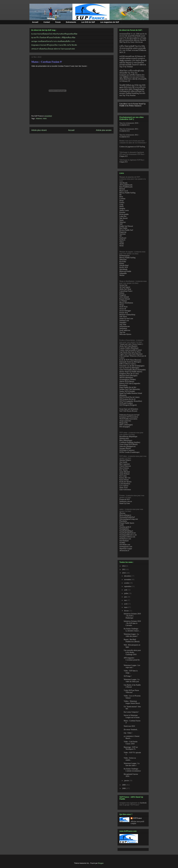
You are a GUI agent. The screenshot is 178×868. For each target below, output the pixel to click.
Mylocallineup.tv (125, 515)
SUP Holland (124, 541)
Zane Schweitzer (125, 490)
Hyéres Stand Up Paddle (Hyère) (131, 372)
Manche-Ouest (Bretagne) (128, 376)
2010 (124, 573)
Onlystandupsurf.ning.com (129, 519)
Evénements (71, 22)
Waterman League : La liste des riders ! (132, 764)
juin (126, 597)
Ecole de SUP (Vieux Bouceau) (130, 360)
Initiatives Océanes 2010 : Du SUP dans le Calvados (132, 623)
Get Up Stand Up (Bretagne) (129, 368)
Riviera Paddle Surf (126, 230)
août (126, 590)
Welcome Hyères (125, 334)
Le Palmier (123, 301)
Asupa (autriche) (125, 421)
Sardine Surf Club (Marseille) (130, 389)
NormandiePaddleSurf (127, 517)
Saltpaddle (123, 273)
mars (126, 607)
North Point (124, 307)
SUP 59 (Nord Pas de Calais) (129, 397)
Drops (122, 201)
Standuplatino (124, 529)
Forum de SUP (125, 499)
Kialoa (122, 264)
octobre (127, 583)
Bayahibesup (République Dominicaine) (128, 438)
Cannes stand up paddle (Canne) (131, 350)
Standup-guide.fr (125, 527)
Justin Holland (124, 474)
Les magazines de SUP (110, 22)
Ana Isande (123, 462)
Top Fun (122, 332)
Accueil (35, 22)
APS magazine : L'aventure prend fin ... (132, 660)
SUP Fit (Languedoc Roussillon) (131, 401)
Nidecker (123, 222)
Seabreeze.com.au (126, 501)
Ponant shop (124, 313)
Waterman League (126, 549)
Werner (122, 275)
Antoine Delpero (125, 460)
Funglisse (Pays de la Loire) (129, 374)
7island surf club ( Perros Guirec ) (131, 344)
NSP (121, 224)
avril (126, 604)
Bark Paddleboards (126, 187)
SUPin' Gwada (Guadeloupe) (130, 452)
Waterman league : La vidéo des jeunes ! (131, 635)
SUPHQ (122, 543)
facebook (143, 803)
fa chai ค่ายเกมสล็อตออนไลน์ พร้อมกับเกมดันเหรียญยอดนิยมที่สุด (54, 34)
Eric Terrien (124, 470)
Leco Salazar (124, 486)
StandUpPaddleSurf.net (128, 533)
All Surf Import (125, 287)
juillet (126, 593)
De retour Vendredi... (131, 730)
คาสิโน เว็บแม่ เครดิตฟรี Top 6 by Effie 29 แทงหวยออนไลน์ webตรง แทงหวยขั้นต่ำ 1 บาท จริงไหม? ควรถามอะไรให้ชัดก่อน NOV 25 (133, 49)
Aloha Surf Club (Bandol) (128, 346)
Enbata (122, 293)
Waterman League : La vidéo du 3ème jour (132, 680)
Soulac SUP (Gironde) (127, 391)
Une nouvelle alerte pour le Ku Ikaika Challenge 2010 (132, 652)
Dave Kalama (124, 468)
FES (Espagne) (125, 427)
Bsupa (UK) (124, 423)
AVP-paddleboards (126, 185)
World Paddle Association (128, 419)
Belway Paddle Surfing (127, 193)
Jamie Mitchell (125, 472)
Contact (47, 22)
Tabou (122, 242)
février (127, 611)
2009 (124, 785)
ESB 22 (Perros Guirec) (128, 364)
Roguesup (123, 232)
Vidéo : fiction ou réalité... (130, 759)
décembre (128, 576)
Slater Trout (124, 488)
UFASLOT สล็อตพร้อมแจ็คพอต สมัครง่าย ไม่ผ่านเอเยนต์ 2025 (53, 49)
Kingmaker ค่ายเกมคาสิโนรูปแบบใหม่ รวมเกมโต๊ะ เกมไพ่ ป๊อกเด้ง (54, 45)
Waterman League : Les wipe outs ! (132, 666)
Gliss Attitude (124, 297)
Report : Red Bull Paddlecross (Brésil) (132, 641)
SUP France (137, 818)
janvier (127, 781)
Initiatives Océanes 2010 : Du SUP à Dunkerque (132, 616)
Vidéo (45, 119)
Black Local (124, 191)
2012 (124, 566)
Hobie (122, 206)
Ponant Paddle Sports (127, 523)
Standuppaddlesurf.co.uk (128, 535)
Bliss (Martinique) (126, 440)
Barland (122, 189)
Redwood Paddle (125, 271)
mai (126, 600)
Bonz (121, 197)
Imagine (122, 208)
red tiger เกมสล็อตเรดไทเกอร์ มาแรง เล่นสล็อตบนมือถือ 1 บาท (53, 41)
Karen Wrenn (124, 480)
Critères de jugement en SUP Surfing (132, 147)
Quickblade (123, 269)
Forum (58, 22)
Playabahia (123, 521)
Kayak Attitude (125, 299)
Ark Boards (123, 183)
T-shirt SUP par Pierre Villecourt (131, 691)
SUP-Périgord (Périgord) (128, 405)
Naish (122, 220)
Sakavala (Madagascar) (128, 446)
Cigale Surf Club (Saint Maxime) (131, 354)
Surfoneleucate (125, 326)
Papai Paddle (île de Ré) (128, 387)
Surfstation (123, 328)
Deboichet (123, 260)
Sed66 (122, 525)
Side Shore (123, 317)
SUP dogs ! (128, 676)
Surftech (122, 240)
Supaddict (123, 322)
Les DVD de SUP (88, 22)
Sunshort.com (124, 321)
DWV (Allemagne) (126, 425)
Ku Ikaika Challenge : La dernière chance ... (132, 630)
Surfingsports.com (126, 547)
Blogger (101, 863)
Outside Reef (124, 265)
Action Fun (123, 285)
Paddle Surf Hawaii (126, 226)
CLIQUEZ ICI (125, 125)
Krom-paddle (124, 214)
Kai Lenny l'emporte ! (131, 712)
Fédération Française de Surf (129, 415)
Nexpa (122, 305)
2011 (124, 569)
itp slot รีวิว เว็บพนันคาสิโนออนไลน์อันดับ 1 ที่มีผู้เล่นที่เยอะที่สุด (53, 38)
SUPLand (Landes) (126, 403)
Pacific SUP (124, 267)
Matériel (39, 119)
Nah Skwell (124, 218)
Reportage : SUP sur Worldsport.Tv (131, 748)
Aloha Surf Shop (125, 289)
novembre (128, 580)
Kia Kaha (123, 262)
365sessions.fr (124, 551)
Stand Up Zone (125, 503)
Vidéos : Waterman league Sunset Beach (132, 702)
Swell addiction (125, 330)
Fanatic (122, 203)
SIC (121, 236)
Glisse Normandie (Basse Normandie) (133, 370)
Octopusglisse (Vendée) (128, 380)
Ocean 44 (123, 309)
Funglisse (123, 295)
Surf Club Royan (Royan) (128, 411)
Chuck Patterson (125, 466)
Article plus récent (39, 130)
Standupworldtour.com (127, 537)
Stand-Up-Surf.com (126, 319)
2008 (124, 788)
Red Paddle (123, 228)
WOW (122, 244)
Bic (121, 195)
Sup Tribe (123, 324)
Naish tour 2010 (129, 726)
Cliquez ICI (124, 156)
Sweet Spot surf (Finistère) (129, 409)
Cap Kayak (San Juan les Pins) (130, 352)
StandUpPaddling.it (126, 531)
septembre (128, 586)
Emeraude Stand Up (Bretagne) (130, 362)
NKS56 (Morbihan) (126, 378)
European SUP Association (129, 417)
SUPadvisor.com (125, 539)
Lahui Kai (123, 216)
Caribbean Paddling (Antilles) (130, 442)
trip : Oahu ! (128, 733)
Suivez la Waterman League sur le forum (132, 716)
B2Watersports (125, 256)
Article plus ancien (104, 130)
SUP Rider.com (125, 545)
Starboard (123, 238)
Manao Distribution (126, 303)
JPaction (122, 513)
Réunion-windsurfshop (127, 315)
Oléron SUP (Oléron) (127, 381)
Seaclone (123, 234)
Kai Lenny (123, 476)
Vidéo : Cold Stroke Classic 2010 (131, 743)
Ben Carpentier (125, 464)
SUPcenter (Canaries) (127, 450)
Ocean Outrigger (125, 311)
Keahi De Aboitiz (126, 482)
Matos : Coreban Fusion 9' (47, 62)
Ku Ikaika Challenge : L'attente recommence (132, 770)
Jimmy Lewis (124, 210)
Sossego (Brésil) (125, 448)
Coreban (122, 199)
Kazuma (122, 212)
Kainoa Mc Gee (125, 478)
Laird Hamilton (125, 484)
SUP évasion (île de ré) (127, 399)
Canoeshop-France (126, 291)
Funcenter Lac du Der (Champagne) (132, 366)
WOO (122, 246)
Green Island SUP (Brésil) (129, 444)
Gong (121, 205)
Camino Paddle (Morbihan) (129, 348)
